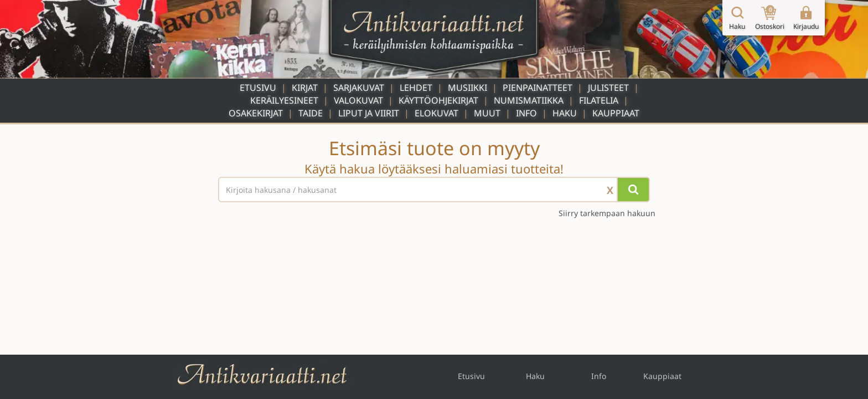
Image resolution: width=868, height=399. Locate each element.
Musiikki (467, 88)
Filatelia (599, 100)
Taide (311, 113)
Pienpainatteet (538, 88)
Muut (487, 113)
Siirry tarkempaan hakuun (607, 213)
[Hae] (633, 190)
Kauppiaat (616, 113)
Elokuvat (436, 113)
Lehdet (416, 88)
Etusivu (258, 88)
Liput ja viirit (369, 113)
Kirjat (305, 88)
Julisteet (608, 88)
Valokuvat (358, 100)
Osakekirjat (256, 113)
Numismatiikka (529, 100)
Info (526, 113)
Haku (565, 113)
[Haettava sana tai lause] (434, 190)
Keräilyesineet (284, 100)
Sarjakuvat (359, 88)
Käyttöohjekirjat (438, 100)
